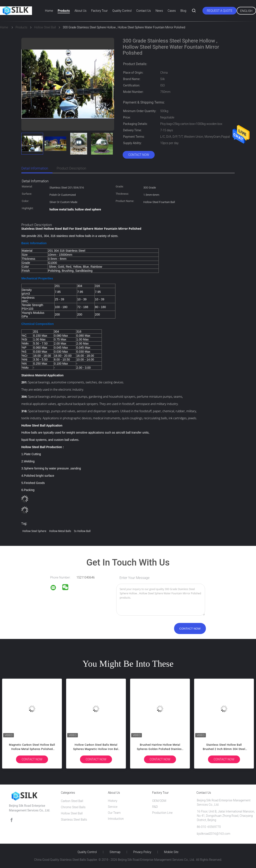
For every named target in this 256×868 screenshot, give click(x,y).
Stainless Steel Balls (74, 820)
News (159, 11)
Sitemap (115, 852)
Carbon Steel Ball (72, 801)
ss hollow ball (82, 531)
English (246, 11)
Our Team (114, 813)
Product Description (71, 168)
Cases (172, 11)
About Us (80, 11)
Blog (183, 11)
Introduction (116, 819)
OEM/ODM (159, 801)
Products (64, 11)
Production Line (162, 813)
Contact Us (144, 11)
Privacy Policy (142, 852)
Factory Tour (99, 11)
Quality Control (122, 11)
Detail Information (35, 168)
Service (113, 807)
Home (49, 11)
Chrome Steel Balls (73, 807)
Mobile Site (171, 852)
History (113, 801)
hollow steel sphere (34, 531)
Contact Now (139, 155)
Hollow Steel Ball (72, 813)
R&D (155, 807)
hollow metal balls (60, 531)
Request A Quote (220, 11)
